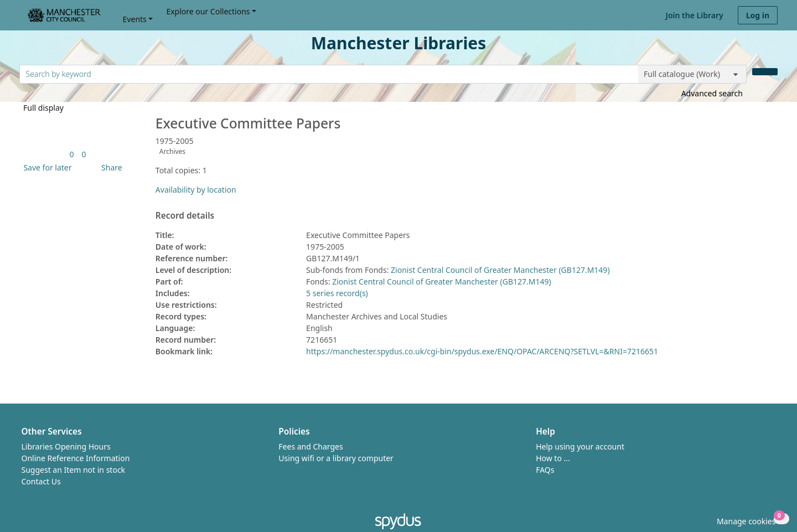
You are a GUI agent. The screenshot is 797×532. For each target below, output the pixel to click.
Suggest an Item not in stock (74, 470)
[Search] (765, 72)
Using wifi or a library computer (336, 458)
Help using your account (580, 446)
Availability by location (196, 190)
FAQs (545, 470)
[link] (71, 154)
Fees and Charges (310, 446)
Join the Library (695, 15)
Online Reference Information (76, 458)
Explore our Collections (208, 11)
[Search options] (692, 74)
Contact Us (41, 481)
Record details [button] (185, 216)
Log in (758, 15)
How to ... (553, 458)
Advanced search (712, 93)
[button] (45, 167)
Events (135, 19)
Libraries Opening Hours (66, 446)
